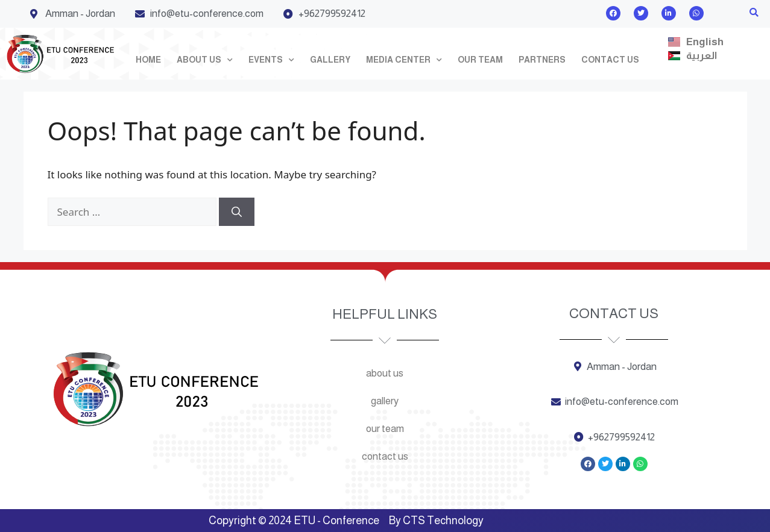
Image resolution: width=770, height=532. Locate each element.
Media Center (404, 60)
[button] (754, 13)
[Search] (237, 212)
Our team (480, 60)
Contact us (610, 60)
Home (148, 60)
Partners (542, 60)
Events (271, 60)
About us (205, 60)
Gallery (330, 60)
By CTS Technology (436, 521)
